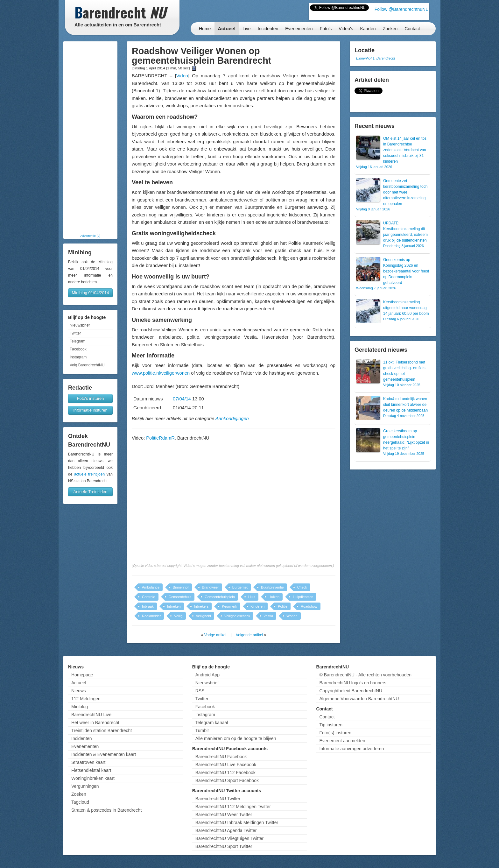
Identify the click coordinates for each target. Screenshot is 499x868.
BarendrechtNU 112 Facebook (225, 773)
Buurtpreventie (272, 587)
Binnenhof (181, 587)
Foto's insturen (91, 398)
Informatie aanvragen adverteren (351, 749)
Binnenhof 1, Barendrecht (376, 58)
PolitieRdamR (160, 438)
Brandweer (211, 587)
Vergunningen (85, 786)
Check (302, 587)
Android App (207, 675)
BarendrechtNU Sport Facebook (227, 780)
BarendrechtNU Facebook (221, 757)
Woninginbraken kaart (93, 778)
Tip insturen (331, 725)
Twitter (75, 333)
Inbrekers (201, 606)
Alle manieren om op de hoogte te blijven (236, 738)
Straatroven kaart (88, 762)
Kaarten (368, 29)
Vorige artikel (215, 635)
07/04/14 (182, 399)
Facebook (78, 349)
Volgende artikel (249, 635)
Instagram (78, 357)
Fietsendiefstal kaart (91, 770)
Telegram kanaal (212, 723)
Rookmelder (151, 616)
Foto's (326, 29)
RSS (200, 691)
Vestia (268, 616)
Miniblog (80, 707)
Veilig (178, 616)
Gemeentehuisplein (220, 597)
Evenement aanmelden (342, 741)
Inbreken (174, 606)
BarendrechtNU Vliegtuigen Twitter (230, 838)
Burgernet (240, 587)
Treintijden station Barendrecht (102, 730)
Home (205, 29)
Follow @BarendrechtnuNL (401, 9)
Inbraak (148, 606)
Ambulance (151, 587)
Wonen (292, 616)
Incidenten (268, 29)
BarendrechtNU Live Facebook (226, 765)
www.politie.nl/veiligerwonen (161, 373)
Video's (346, 29)
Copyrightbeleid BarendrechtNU (351, 691)
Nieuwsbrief (80, 325)
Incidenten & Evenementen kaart (104, 754)
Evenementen (299, 29)
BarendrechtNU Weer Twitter (224, 815)
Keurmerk (229, 606)
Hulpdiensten (303, 597)
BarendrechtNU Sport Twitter (224, 846)
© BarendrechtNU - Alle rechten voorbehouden (365, 675)
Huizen (274, 597)
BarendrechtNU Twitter (218, 799)
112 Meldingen (86, 699)
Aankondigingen (232, 419)
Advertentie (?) (90, 236)
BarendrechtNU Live (91, 715)
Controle (149, 597)
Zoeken (390, 29)
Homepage (82, 675)
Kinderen (257, 606)
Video (182, 76)
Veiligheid (204, 616)
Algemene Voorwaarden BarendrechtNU (359, 699)
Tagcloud (80, 802)
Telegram (77, 341)
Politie (283, 606)
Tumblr (202, 730)
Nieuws (79, 691)
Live (247, 29)
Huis (252, 597)
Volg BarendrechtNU (87, 365)
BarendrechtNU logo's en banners (353, 683)
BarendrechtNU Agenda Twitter (226, 830)
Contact (412, 29)
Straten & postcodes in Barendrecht (106, 810)
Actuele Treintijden (91, 492)
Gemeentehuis (180, 597)
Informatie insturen (90, 410)
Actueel (227, 28)
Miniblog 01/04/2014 (90, 293)
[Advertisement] (90, 138)
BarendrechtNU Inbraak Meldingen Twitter (237, 822)
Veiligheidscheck (237, 616)
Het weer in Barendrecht (95, 723)
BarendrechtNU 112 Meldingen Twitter (233, 807)
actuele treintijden (89, 474)
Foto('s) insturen (335, 733)
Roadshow (309, 606)
